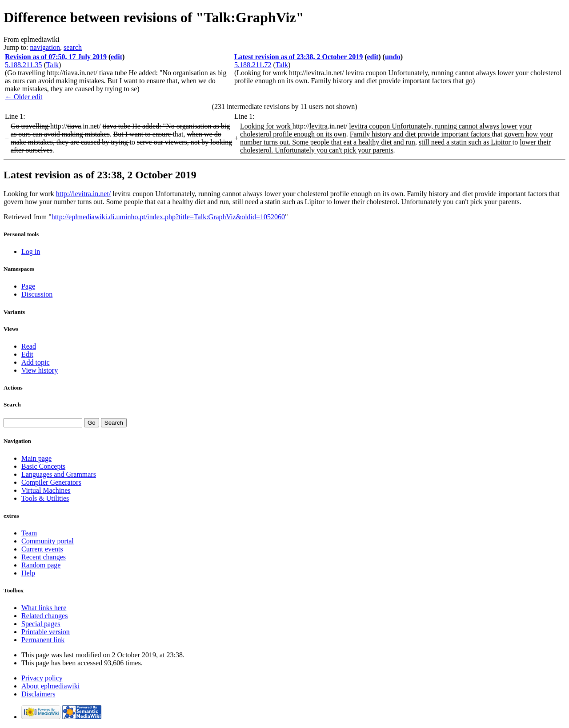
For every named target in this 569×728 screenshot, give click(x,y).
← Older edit (24, 97)
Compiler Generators (51, 482)
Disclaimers (38, 694)
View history (40, 370)
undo (393, 57)
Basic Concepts (43, 466)
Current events (42, 549)
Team (29, 533)
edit (116, 57)
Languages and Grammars (59, 474)
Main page (36, 458)
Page (28, 286)
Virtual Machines (46, 490)
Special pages (41, 624)
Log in (31, 251)
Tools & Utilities (45, 498)
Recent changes (44, 557)
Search (12, 404)
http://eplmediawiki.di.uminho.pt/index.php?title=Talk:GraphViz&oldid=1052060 (168, 217)
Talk (52, 65)
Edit (27, 354)
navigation (45, 47)
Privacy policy (42, 678)
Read (29, 346)
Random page (41, 565)
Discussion (37, 294)
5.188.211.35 (23, 65)
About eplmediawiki (50, 686)
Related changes (44, 616)
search (73, 47)
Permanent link (43, 640)
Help (28, 573)
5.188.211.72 (253, 65)
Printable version (46, 632)
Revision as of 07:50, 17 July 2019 (56, 57)
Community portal (48, 541)
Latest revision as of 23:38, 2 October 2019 (299, 57)
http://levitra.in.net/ (84, 194)
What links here (44, 608)
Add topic (36, 362)
